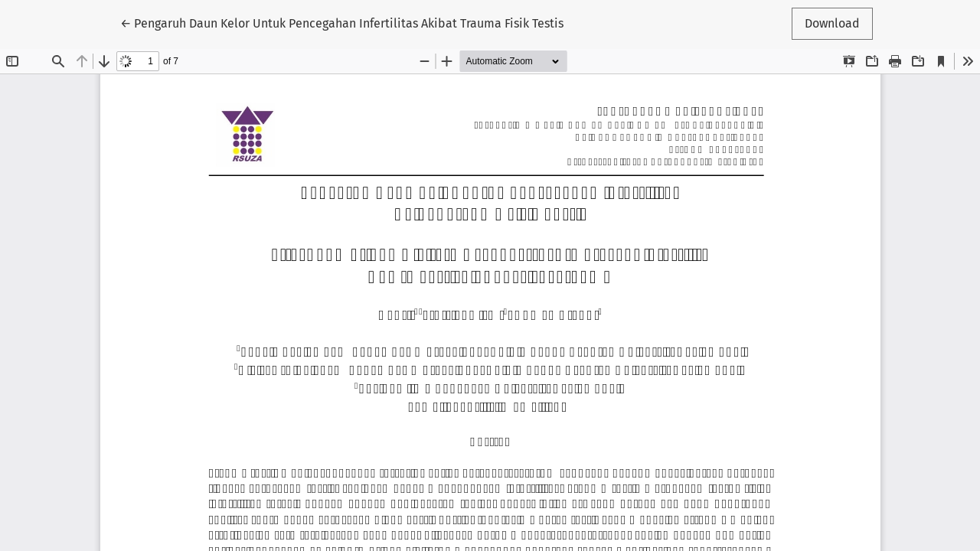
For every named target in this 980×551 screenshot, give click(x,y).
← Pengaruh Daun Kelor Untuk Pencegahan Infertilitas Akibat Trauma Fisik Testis (342, 22)
